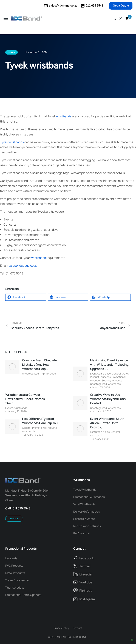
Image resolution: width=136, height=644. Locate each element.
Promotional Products (44, 428)
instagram (87, 599)
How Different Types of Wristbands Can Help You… (41, 421)
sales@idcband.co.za (63, 6)
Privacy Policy (61, 628)
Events (9, 408)
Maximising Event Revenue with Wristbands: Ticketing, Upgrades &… (110, 364)
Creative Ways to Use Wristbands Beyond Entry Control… (108, 399)
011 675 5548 (94, 6)
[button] (26, 297)
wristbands (64, 116)
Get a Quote (121, 6)
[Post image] (12, 367)
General (116, 374)
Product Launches (100, 377)
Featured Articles (100, 432)
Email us (14, 519)
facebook (87, 558)
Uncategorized (30, 374)
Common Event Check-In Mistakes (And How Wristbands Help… (39, 364)
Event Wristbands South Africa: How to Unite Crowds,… (107, 423)
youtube (86, 582)
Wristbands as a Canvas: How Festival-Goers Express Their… (25, 399)
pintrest (86, 591)
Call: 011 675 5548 (18, 508)
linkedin (86, 574)
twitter (85, 566)
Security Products (112, 380)
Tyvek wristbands (12, 142)
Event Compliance (100, 374)
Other (125, 374)
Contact (78, 628)
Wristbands (82, 480)
